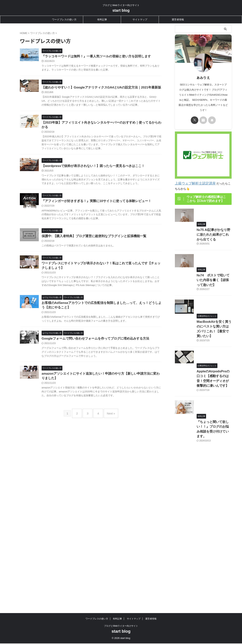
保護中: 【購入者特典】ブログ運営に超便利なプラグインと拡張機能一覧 (110, 265)
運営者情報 (178, 20)
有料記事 (102, 20)
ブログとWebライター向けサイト (121, 560)
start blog (121, 10)
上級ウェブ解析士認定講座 (192, 183)
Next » (108, 467)
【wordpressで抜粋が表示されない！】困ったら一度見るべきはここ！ (109, 185)
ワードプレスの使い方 (64, 20)
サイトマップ (140, 20)
